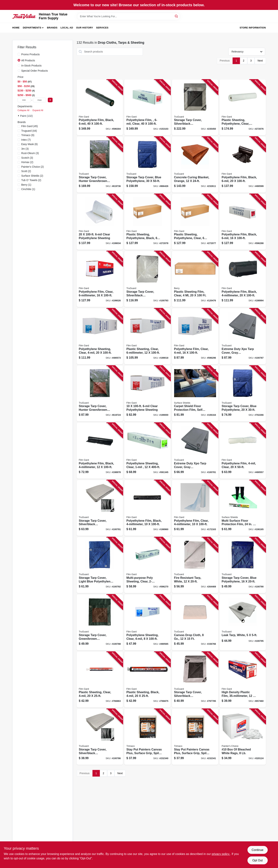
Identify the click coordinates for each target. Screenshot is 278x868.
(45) (30, 126)
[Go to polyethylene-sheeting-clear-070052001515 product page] (147, 451)
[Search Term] (129, 16)
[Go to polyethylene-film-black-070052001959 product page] (243, 279)
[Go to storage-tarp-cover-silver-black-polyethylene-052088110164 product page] (100, 508)
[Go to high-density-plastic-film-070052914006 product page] (243, 680)
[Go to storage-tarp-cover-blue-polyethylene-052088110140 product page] (243, 565)
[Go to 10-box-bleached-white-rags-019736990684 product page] (243, 737)
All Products (28, 60)
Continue (257, 850)
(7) (26, 140)
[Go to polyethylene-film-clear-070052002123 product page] (147, 108)
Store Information (253, 28)
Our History (85, 28)
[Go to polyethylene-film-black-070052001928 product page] (100, 451)
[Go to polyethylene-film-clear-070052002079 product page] (100, 279)
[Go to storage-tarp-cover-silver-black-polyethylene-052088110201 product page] (147, 279)
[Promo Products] (19, 54)
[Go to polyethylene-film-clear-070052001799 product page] (195, 336)
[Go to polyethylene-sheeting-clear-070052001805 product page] (100, 336)
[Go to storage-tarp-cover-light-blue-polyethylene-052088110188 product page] (100, 565)
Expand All (38, 110)
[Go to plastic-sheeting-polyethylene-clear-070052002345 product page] (243, 108)
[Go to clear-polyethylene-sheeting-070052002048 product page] (147, 394)
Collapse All (24, 110)
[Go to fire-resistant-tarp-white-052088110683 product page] (195, 565)
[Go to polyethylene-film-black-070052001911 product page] (147, 508)
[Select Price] (50, 100)
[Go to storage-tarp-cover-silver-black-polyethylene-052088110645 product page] (195, 108)
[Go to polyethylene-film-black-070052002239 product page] (100, 108)
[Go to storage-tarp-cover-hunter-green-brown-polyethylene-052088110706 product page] (100, 394)
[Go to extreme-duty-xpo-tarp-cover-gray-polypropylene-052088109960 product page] (195, 451)
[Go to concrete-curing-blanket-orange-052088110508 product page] (195, 165)
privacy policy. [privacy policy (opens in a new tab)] (221, 854)
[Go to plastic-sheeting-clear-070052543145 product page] (100, 680)
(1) (26, 185)
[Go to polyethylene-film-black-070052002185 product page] (243, 222)
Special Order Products (35, 71)
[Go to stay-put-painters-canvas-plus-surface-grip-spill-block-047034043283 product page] (147, 737)
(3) (25, 149)
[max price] (40, 100)
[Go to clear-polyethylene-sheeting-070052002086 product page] (100, 222)
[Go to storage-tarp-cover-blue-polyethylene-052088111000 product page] (147, 165)
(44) (29, 131)
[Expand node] (19, 116)
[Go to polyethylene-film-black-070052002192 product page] (243, 165)
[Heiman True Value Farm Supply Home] (24, 16)
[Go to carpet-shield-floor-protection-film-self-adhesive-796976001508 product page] (195, 394)
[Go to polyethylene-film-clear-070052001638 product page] (243, 451)
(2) (27, 162)
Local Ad (67, 28)
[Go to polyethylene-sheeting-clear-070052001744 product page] (147, 622)
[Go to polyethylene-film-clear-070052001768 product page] (195, 508)
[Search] (177, 16)
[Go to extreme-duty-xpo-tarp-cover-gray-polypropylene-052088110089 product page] (243, 336)
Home (16, 28)
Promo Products (31, 54)
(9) (28, 135)
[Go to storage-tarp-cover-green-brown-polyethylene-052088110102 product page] (100, 622)
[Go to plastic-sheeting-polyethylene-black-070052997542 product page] (147, 222)
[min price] (24, 100)
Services (102, 28)
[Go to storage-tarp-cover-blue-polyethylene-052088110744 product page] (243, 394)
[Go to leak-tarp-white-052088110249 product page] (243, 622)
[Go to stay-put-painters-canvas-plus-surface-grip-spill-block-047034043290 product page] (195, 737)
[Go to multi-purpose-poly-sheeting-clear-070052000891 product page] (147, 565)
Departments (32, 28)
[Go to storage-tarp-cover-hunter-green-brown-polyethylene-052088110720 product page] (100, 165)
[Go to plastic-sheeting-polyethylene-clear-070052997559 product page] (195, 222)
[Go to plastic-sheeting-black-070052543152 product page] (147, 680)
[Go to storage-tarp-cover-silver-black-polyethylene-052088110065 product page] (100, 737)
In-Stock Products (32, 66)
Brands (52, 28)
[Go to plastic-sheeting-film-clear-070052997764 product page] (195, 279)
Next (260, 61)
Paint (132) (26, 116)
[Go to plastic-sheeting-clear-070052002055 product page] (147, 336)
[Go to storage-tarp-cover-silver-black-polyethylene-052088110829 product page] (195, 680)
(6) (30, 144)
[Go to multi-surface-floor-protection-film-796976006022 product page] (243, 508)
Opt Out (257, 860)
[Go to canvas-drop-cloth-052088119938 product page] (195, 622)
